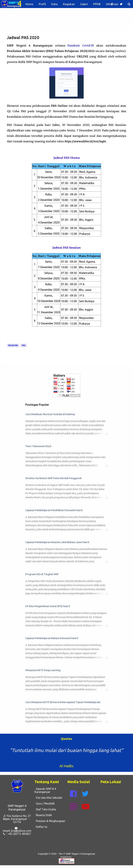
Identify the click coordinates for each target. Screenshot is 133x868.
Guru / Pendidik (45, 803)
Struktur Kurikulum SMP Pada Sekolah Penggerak (53, 478)
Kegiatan (69, 4)
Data (54, 4)
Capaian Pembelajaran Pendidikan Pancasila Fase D (54, 510)
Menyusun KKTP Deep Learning (43, 670)
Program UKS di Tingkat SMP (42, 574)
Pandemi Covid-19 (81, 46)
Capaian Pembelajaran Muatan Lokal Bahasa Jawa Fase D (57, 542)
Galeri (84, 4)
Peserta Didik (43, 815)
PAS (24, 345)
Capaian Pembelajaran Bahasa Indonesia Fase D (52, 638)
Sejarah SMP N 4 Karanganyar (45, 790)
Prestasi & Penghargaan (50, 821)
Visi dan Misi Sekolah (48, 798)
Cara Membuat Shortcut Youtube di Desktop (50, 414)
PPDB (97, 4)
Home (29, 4)
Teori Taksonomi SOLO (38, 446)
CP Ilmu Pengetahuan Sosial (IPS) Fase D (48, 606)
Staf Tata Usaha (45, 809)
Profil (42, 4)
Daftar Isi (41, 827)
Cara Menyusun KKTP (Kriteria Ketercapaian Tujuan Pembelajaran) (63, 702)
